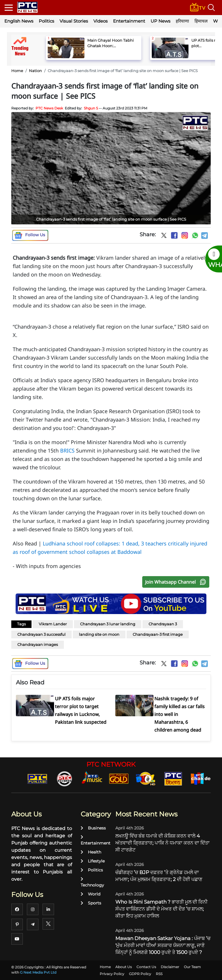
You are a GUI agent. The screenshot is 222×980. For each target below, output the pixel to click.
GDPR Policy (140, 974)
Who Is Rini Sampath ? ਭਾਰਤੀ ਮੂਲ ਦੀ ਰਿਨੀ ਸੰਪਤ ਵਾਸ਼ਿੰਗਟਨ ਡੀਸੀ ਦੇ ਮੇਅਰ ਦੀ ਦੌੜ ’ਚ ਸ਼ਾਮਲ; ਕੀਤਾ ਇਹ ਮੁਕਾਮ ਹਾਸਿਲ (161, 909)
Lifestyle (93, 861)
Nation (35, 71)
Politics (46, 21)
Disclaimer (170, 967)
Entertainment (129, 21)
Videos (100, 21)
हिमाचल (201, 21)
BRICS (67, 450)
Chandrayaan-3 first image (158, 634)
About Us (124, 967)
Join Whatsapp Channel (177, 582)
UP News (160, 21)
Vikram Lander (53, 624)
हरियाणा (182, 21)
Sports (91, 903)
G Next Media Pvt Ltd (38, 972)
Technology (92, 882)
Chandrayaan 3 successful (41, 634)
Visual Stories (74, 21)
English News (19, 21)
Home (17, 71)
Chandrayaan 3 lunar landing (108, 624)
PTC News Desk (49, 108)
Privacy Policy (112, 974)
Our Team (192, 967)
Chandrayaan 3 (163, 624)
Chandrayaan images (38, 644)
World (90, 894)
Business (93, 828)
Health (91, 852)
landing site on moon (99, 634)
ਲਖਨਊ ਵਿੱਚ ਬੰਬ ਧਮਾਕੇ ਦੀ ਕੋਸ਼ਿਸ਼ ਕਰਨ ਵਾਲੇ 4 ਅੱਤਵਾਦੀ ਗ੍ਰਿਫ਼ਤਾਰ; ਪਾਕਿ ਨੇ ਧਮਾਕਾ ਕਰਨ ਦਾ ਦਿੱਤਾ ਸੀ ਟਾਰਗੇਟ (162, 843)
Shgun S (91, 108)
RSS (159, 974)
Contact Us (146, 967)
